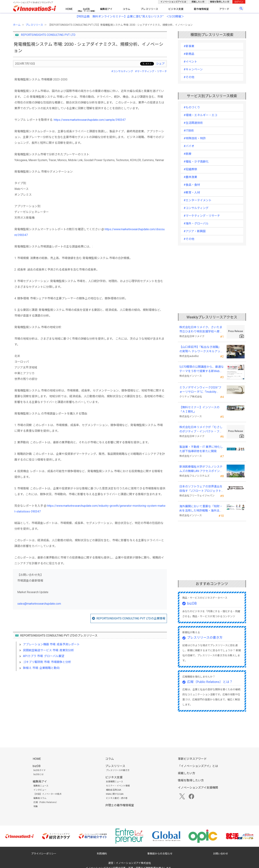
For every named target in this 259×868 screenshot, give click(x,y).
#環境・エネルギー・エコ (200, 115)
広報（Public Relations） (46, 802)
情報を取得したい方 (220, 2)
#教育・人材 (192, 193)
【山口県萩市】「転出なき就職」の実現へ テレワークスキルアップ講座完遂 (201, 349)
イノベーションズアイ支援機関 (198, 788)
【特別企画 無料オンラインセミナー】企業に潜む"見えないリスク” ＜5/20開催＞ (130, 16)
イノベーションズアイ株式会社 (133, 863)
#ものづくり (192, 107)
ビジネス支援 (176, 9)
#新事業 (189, 46)
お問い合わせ (221, 854)
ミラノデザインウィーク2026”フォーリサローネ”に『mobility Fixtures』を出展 (200, 390)
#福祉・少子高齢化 (196, 162)
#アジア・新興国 (195, 231)
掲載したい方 (198, 2)
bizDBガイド (40, 770)
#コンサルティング (122, 71)
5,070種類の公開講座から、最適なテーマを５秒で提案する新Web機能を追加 (202, 369)
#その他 (189, 77)
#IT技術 (189, 131)
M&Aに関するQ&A (115, 794)
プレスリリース (149, 9)
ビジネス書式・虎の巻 (117, 798)
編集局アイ (106, 9)
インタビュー (40, 790)
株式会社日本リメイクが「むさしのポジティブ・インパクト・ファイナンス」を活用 (201, 429)
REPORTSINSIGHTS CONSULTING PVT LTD (48, 35)
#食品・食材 (192, 185)
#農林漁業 (190, 177)
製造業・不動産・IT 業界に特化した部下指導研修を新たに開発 (201, 449)
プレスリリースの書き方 (205, 637)
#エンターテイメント (198, 200)
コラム (126, 9)
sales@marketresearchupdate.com (39, 604)
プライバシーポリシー (44, 854)
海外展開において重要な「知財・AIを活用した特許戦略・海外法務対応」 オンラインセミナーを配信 (201, 509)
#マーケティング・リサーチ (151, 71)
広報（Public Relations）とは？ (210, 682)
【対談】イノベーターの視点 (47, 794)
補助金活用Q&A (113, 790)
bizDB (86, 9)
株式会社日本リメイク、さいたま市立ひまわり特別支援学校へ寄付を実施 (201, 330)
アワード (224, 9)
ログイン (239, 2)
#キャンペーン (193, 69)
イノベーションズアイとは (173, 2)
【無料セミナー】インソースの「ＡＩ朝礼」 (199, 409)
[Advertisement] (90, 705)
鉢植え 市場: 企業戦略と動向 (41, 668)
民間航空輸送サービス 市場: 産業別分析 (48, 650)
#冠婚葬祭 (190, 169)
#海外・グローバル (196, 223)
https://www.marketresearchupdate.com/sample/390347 (90, 120)
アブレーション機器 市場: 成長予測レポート (51, 644)
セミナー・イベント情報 (118, 786)
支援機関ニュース (114, 782)
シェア (160, 64)
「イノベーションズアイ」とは (198, 766)
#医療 (188, 154)
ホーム (17, 25)
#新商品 (189, 54)
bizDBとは (38, 774)
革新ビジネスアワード (192, 759)
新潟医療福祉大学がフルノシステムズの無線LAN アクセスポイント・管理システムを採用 (201, 469)
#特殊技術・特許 (195, 138)
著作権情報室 (201, 9)
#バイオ (189, 146)
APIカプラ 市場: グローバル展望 (44, 656)
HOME (69, 9)
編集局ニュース (41, 786)
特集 (36, 806)
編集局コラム (40, 798)
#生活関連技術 (193, 123)
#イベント (190, 62)
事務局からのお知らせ (160, 854)
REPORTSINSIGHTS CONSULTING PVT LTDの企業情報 (131, 618)
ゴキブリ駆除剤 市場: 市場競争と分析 (47, 662)
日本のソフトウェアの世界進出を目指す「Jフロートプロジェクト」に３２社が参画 (201, 489)
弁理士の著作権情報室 (120, 805)
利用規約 (102, 854)
